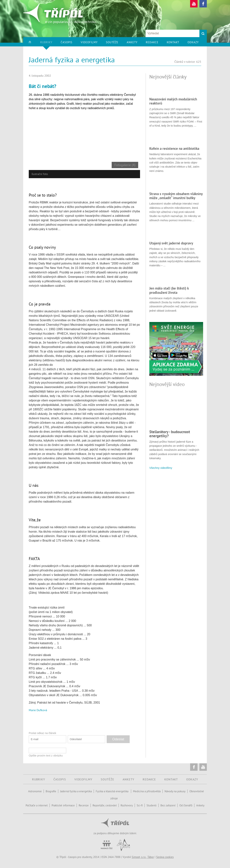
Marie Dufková (38, 710)
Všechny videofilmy (161, 468)
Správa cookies (165, 857)
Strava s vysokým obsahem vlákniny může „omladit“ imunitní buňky (176, 196)
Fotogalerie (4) (125, 165)
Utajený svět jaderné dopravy (171, 243)
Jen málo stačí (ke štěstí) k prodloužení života (169, 290)
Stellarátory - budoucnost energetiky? (170, 434)
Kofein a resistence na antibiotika (174, 148)
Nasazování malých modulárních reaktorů (173, 101)
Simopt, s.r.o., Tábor (143, 857)
